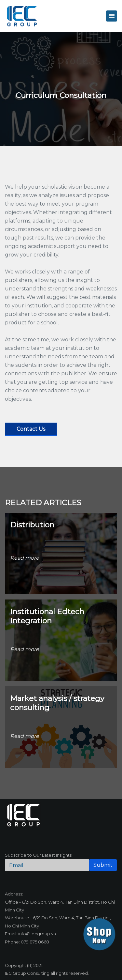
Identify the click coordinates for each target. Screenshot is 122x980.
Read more (25, 558)
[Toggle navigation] (112, 16)
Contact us (31, 429)
